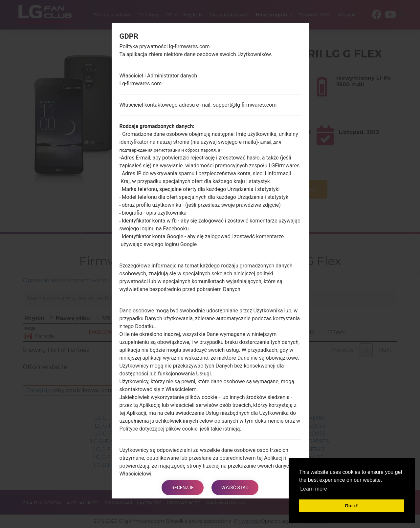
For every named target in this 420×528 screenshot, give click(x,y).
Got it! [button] (352, 506)
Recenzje (183, 488)
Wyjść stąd (235, 488)
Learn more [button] (314, 489)
